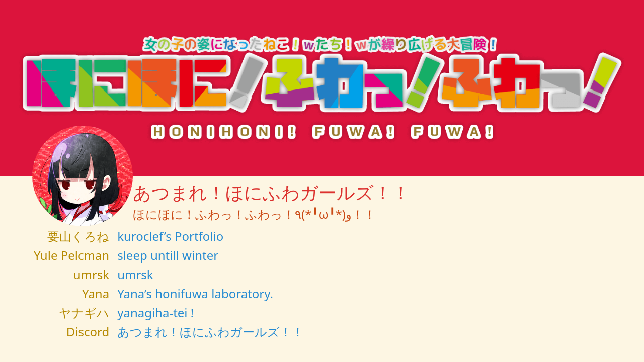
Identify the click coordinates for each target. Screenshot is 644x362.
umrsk (135, 274)
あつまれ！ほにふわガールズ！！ (211, 332)
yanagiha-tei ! (155, 312)
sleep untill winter (168, 255)
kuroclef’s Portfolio (170, 236)
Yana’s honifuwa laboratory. (195, 293)
